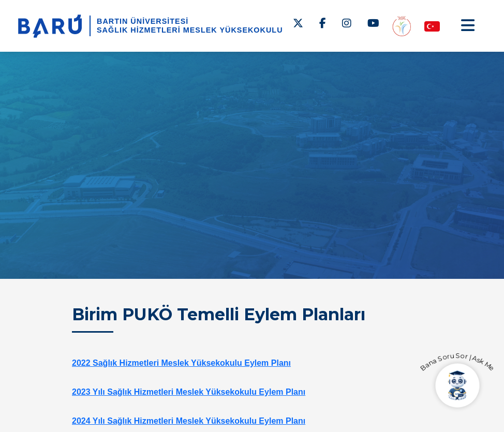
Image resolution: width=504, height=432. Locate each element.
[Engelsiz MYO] (402, 26)
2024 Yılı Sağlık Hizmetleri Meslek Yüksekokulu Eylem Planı (189, 421)
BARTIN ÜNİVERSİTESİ (143, 21)
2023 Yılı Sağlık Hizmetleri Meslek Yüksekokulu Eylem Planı (189, 392)
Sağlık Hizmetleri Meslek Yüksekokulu (190, 30)
